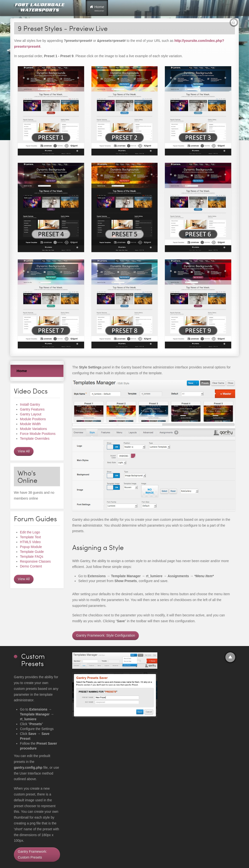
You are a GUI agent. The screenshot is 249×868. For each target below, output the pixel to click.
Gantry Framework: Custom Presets (32, 854)
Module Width (30, 424)
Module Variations (33, 429)
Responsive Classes (35, 561)
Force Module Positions (38, 434)
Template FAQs (32, 557)
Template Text (30, 537)
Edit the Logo (30, 532)
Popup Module (31, 547)
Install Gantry (30, 404)
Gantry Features (32, 409)
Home (22, 371)
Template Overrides (35, 439)
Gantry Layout (31, 414)
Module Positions (33, 419)
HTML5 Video (30, 542)
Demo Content (31, 566)
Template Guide (32, 552)
